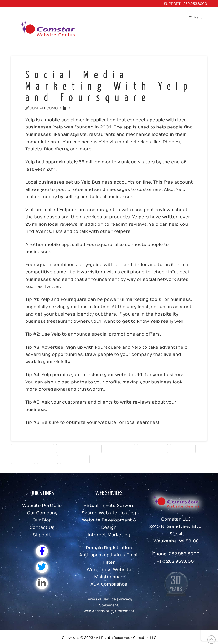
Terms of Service (101, 599)
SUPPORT (172, 4)
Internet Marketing (33, 448)
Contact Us (42, 528)
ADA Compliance (109, 584)
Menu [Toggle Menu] (195, 17)
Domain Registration (109, 548)
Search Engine (118, 448)
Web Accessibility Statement (109, 611)
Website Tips (75, 459)
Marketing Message (78, 448)
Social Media (152, 448)
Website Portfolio (42, 506)
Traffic (47, 459)
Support (42, 535)
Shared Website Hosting (109, 513)
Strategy (23, 459)
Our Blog (42, 520)
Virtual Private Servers (109, 506)
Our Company (42, 513)
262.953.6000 (195, 4)
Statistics (183, 448)
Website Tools (88, 108)
